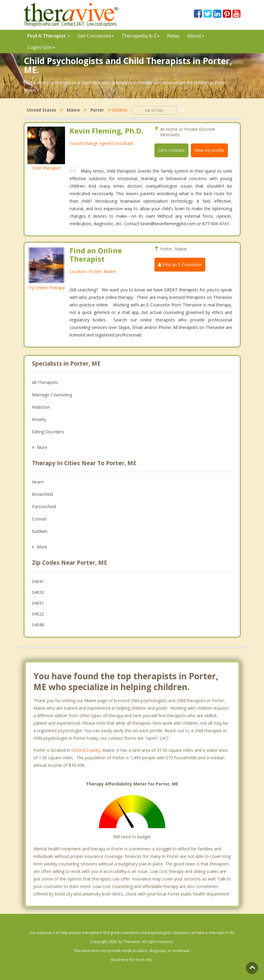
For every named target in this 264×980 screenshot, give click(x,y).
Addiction (41, 407)
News (173, 36)
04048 (38, 625)
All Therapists (45, 382)
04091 (38, 603)
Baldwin (40, 531)
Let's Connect (171, 150)
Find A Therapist (49, 36)
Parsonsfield (44, 507)
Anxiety (39, 419)
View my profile (209, 150)
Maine (73, 110)
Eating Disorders (48, 432)
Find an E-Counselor (180, 264)
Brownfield (42, 494)
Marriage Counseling (52, 395)
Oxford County (86, 750)
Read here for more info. (132, 960)
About (196, 36)
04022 (38, 614)
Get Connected (96, 36)
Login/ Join (41, 47)
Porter (97, 110)
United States (41, 110)
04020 (38, 592)
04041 (38, 581)
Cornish (39, 519)
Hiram (38, 482)
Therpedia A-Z (140, 36)
